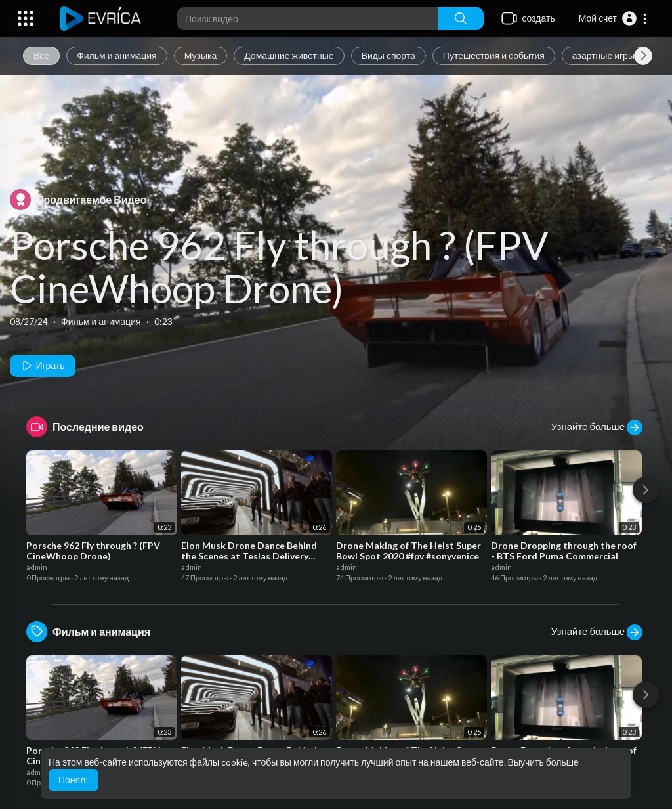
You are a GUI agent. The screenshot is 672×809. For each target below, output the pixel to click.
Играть (42, 366)
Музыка (201, 55)
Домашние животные (289, 55)
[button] (613, 18)
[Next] (646, 490)
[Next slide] (643, 56)
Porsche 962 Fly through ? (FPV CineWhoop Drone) (279, 267)
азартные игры (603, 55)
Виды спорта (388, 55)
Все (41, 55)
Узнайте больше (597, 427)
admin (37, 567)
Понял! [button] (73, 780)
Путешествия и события (494, 55)
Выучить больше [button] (543, 762)
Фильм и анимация (117, 55)
